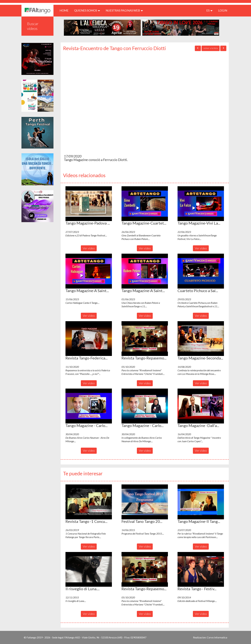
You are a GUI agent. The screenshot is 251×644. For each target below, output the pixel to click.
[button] (89, 204)
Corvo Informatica (217, 637)
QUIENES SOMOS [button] (87, 10)
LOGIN (223, 10)
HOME (65, 10)
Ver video (89, 248)
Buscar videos (33, 26)
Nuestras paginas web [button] (124, 10)
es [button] (209, 10)
